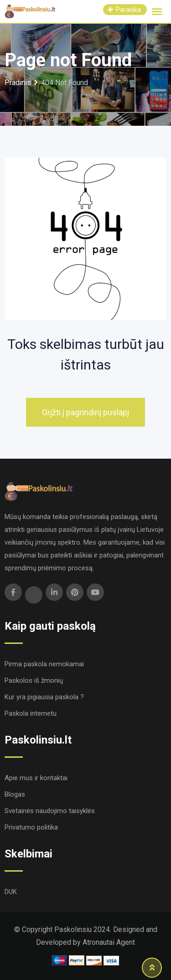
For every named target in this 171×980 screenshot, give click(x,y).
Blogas (15, 794)
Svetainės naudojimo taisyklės (50, 811)
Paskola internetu (31, 713)
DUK (11, 892)
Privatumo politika (31, 827)
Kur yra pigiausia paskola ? (44, 697)
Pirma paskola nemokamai (44, 664)
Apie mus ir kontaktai (36, 778)
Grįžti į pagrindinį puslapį (85, 412)
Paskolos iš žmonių (34, 680)
